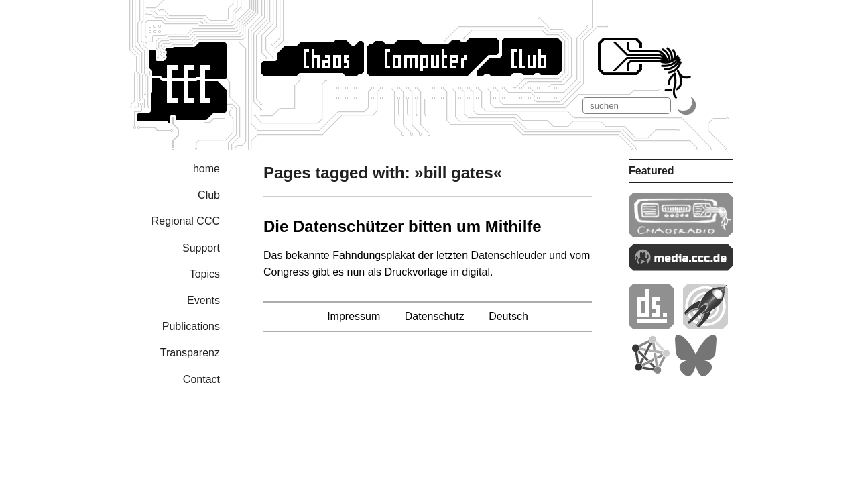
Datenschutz (435, 316)
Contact (201, 379)
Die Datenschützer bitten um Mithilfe (402, 226)
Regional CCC (186, 221)
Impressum (354, 316)
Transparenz (190, 353)
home (206, 169)
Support (201, 248)
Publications (191, 326)
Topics (205, 274)
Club (209, 195)
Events (203, 300)
